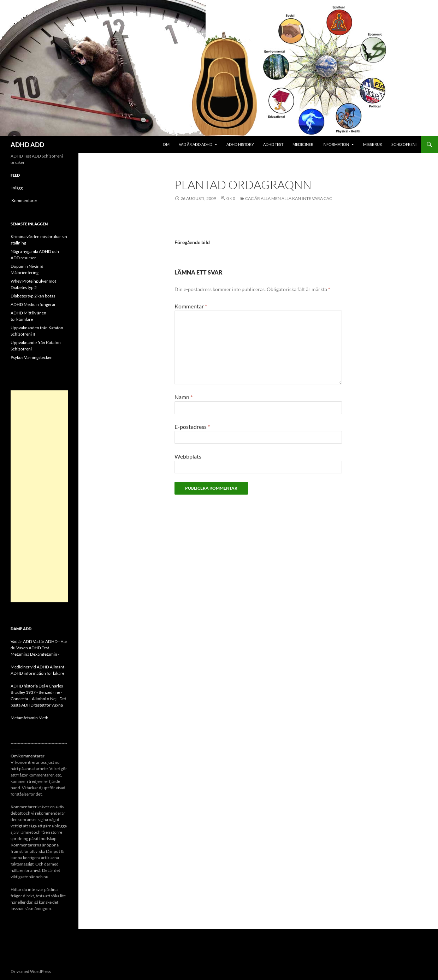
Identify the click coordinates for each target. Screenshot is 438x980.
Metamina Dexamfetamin (34, 654)
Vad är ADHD (45, 641)
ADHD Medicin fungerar (33, 304)
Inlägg (17, 188)
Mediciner (303, 144)
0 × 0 (231, 198)
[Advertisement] (39, 496)
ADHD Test (273, 144)
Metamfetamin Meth (29, 718)
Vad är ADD (21, 641)
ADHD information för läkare (37, 673)
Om (166, 144)
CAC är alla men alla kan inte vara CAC (289, 198)
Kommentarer (24, 200)
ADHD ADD (27, 144)
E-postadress (192, 427)
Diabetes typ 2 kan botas (33, 296)
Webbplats (188, 456)
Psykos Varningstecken (32, 357)
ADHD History (240, 144)
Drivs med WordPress (31, 971)
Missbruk (373, 144)
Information (336, 144)
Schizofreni (404, 144)
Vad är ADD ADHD (196, 144)
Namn (184, 397)
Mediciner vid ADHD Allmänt (37, 667)
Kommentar (191, 306)
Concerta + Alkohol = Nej (34, 699)
